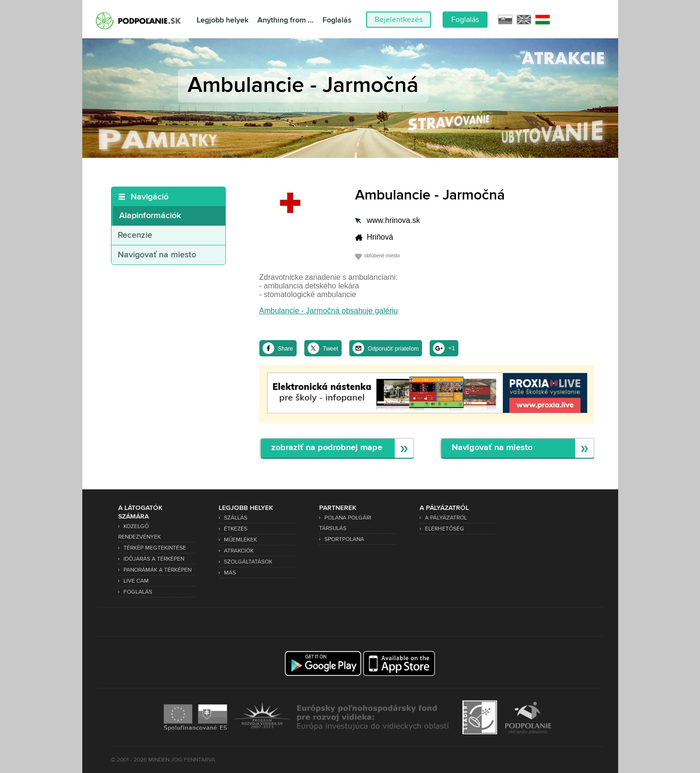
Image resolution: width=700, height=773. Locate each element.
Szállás (236, 518)
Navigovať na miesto (157, 255)
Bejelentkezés (399, 20)
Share (286, 349)
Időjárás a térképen (154, 559)
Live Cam (136, 581)
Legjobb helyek (222, 20)
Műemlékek (240, 540)
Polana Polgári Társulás (345, 523)
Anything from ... (285, 20)
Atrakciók (239, 551)
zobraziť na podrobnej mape (327, 448)
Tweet (331, 349)
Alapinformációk (150, 216)
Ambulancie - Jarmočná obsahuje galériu (329, 311)
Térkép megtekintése (155, 548)
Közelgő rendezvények (139, 532)
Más (230, 573)
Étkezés (236, 529)
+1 (452, 348)
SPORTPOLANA (344, 539)
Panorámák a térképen (157, 570)
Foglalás (337, 20)
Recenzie (135, 235)
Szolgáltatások (248, 562)
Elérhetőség (444, 529)
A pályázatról (446, 518)
